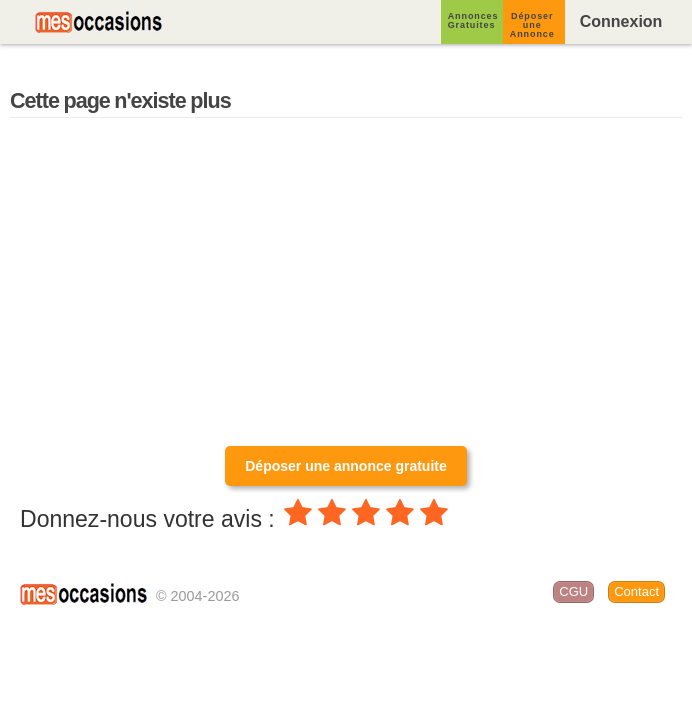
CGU (573, 591)
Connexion (621, 21)
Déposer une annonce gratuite (345, 466)
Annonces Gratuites (473, 20)
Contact (636, 591)
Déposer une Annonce (532, 25)
